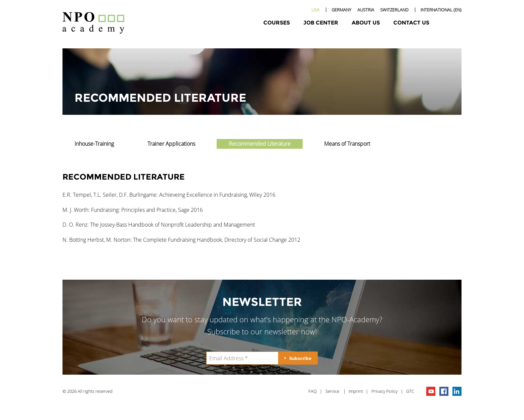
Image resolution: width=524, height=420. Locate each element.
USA (315, 10)
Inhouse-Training (94, 144)
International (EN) (441, 10)
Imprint (356, 391)
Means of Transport (347, 144)
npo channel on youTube (431, 391)
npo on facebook (444, 391)
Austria (366, 10)
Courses (277, 23)
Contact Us (411, 23)
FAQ (313, 391)
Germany (341, 10)
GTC (410, 391)
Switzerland (394, 10)
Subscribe (300, 358)
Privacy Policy (385, 391)
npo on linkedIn (457, 391)
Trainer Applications (171, 144)
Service (332, 391)
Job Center (321, 23)
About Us (366, 23)
